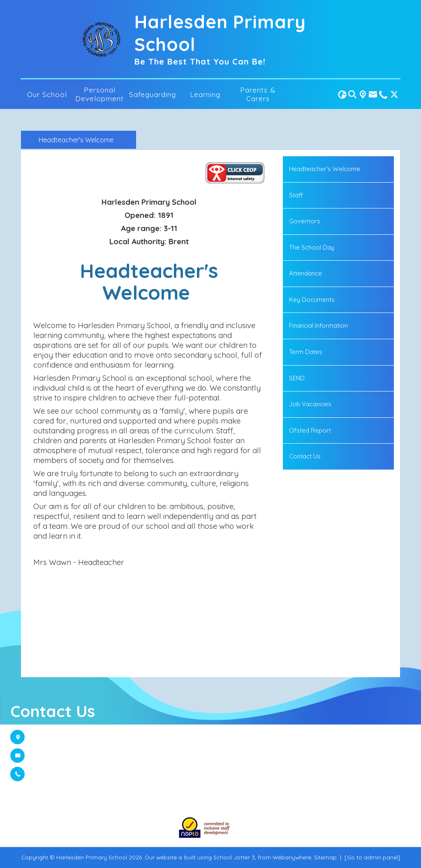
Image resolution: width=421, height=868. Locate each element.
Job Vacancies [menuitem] (310, 404)
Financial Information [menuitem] (318, 325)
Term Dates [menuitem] (306, 352)
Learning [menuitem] (205, 94)
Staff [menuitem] (296, 195)
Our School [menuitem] (47, 94)
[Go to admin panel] (372, 857)
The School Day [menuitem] (312, 247)
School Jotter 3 (234, 857)
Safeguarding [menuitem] (153, 94)
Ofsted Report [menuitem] (310, 430)
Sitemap (325, 857)
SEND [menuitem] (297, 378)
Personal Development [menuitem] (99, 94)
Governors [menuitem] (305, 221)
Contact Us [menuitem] (305, 456)
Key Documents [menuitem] (312, 300)
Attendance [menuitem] (305, 273)
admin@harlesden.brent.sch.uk (82, 756)
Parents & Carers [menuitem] (258, 94)
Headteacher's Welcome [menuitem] (325, 169)
